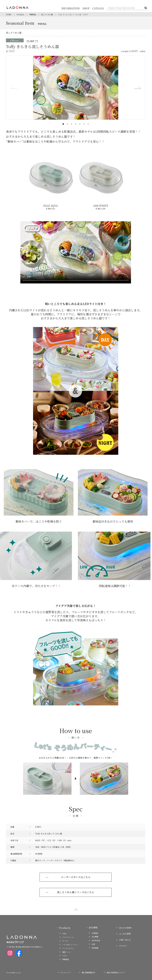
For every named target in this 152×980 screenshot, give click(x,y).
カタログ (121, 946)
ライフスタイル (66, 948)
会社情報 (93, 928)
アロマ (63, 956)
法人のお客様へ (124, 928)
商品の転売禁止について (114, 973)
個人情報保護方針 (87, 973)
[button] (63, 124)
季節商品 (64, 960)
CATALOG (99, 9)
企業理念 (93, 933)
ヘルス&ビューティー (69, 945)
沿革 (92, 944)
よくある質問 (123, 934)
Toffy (63, 934)
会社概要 (93, 937)
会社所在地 (94, 941)
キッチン (64, 941)
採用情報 (93, 948)
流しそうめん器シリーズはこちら (70, 892)
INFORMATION (73, 9)
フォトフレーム (66, 937)
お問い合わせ (123, 940)
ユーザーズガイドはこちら (68, 877)
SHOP (87, 9)
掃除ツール (65, 952)
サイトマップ (64, 973)
